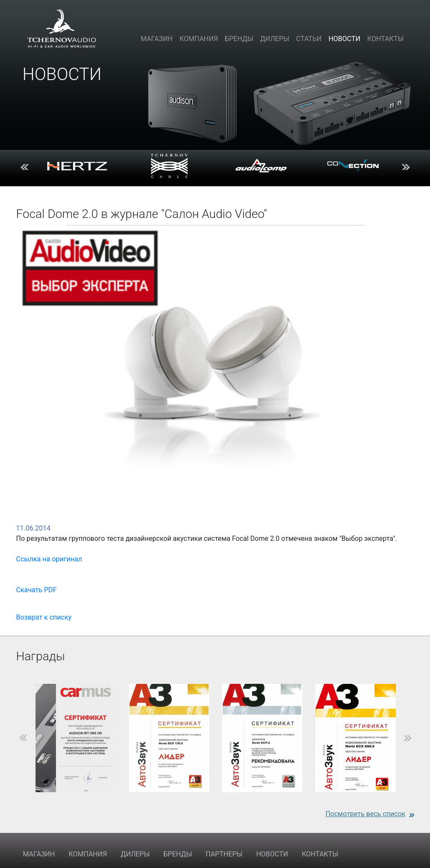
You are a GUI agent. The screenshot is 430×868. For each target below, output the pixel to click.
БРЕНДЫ (178, 854)
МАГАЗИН (39, 854)
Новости (345, 39)
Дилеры (275, 39)
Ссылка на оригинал (49, 559)
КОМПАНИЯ (88, 854)
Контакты (385, 39)
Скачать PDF (37, 590)
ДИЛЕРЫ (135, 854)
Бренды (239, 39)
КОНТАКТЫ (320, 854)
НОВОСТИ (272, 854)
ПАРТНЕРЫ (224, 854)
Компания (199, 39)
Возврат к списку (44, 617)
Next (406, 166)
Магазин (157, 39)
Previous (25, 166)
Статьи (309, 39)
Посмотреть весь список (366, 814)
